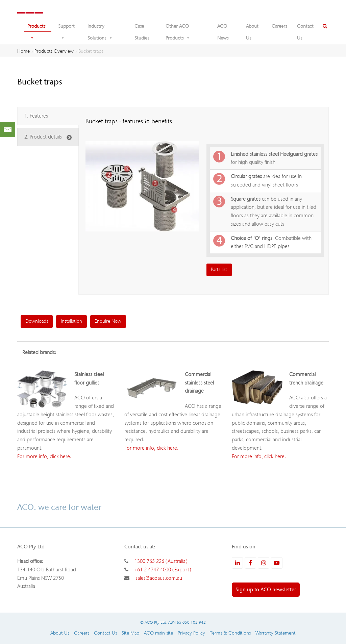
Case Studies (142, 28)
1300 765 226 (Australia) (161, 561)
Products (36, 28)
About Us (252, 28)
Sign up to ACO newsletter (266, 590)
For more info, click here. (44, 456)
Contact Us (305, 28)
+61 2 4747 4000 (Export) (163, 570)
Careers (279, 26)
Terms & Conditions (230, 633)
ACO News (223, 28)
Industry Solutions (100, 28)
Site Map (130, 633)
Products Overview (54, 51)
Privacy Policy (191, 633)
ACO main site (158, 633)
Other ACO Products (178, 28)
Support (66, 28)
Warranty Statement (276, 633)
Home (23, 51)
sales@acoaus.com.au (159, 578)
